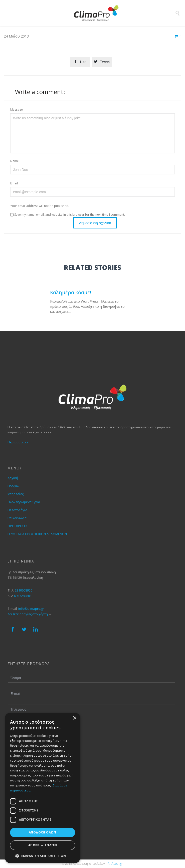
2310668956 (24, 590)
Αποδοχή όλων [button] (43, 832)
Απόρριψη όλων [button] (43, 845)
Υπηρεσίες (16, 494)
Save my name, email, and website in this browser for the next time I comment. (68, 215)
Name (15, 161)
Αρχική (13, 478)
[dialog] (43, 788)
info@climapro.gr (31, 609)
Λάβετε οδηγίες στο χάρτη (28, 614)
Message (17, 109)
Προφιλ (13, 486)
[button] (43, 856)
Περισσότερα (18, 442)
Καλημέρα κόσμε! (71, 292)
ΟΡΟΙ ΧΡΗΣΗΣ (18, 526)
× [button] (74, 718)
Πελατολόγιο (17, 510)
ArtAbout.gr (115, 864)
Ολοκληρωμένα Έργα (24, 502)
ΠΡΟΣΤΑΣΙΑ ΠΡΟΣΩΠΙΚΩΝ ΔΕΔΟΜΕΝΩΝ (37, 534)
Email (14, 183)
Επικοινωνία (17, 518)
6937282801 (23, 596)
